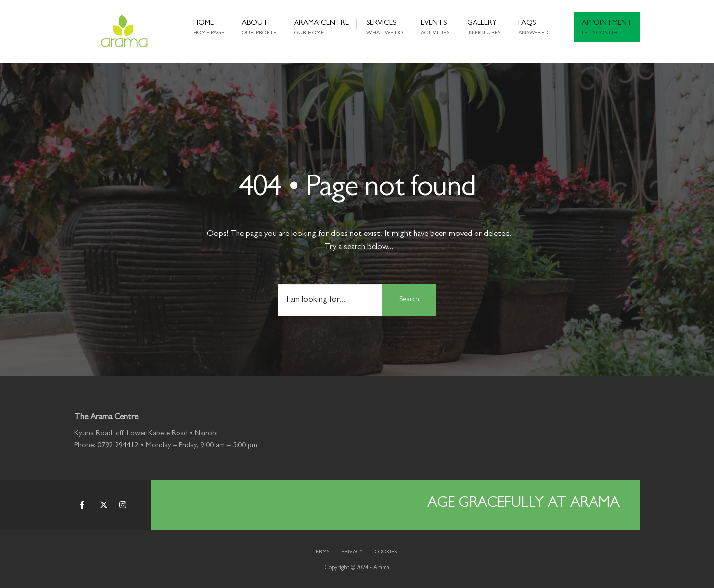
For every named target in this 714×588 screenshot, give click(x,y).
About (259, 28)
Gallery (484, 28)
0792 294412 (118, 446)
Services (385, 28)
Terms (321, 552)
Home (209, 28)
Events (435, 28)
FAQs (533, 28)
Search (409, 300)
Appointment (607, 28)
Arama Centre (321, 28)
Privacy (352, 552)
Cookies (386, 552)
